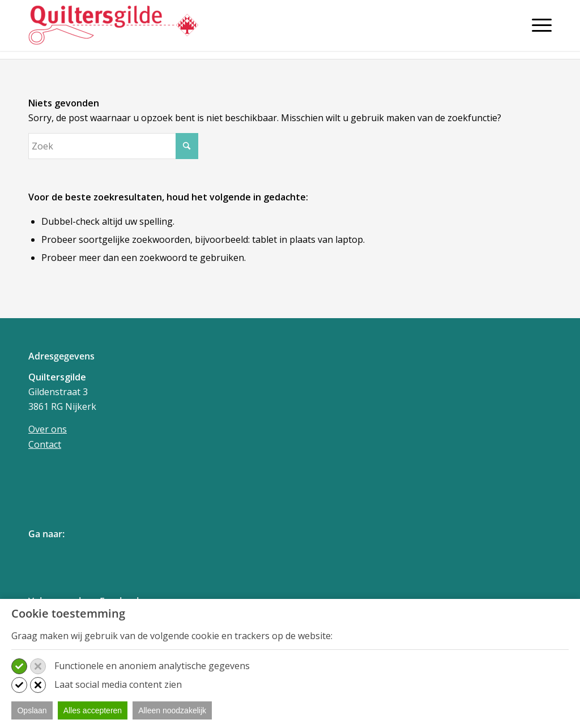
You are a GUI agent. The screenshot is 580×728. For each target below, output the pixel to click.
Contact (45, 444)
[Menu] (538, 25)
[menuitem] (538, 30)
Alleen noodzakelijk (172, 710)
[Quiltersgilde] (113, 25)
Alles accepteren (93, 710)
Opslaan (32, 710)
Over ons (48, 429)
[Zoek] (113, 146)
